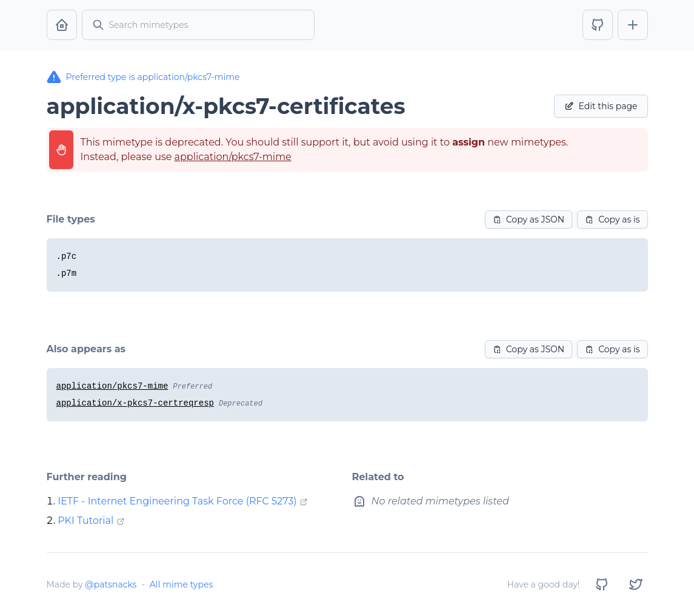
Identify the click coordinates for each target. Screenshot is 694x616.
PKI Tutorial (85, 521)
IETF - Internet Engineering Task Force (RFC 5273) (177, 501)
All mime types (181, 584)
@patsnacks (111, 584)
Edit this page (601, 106)
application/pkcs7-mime (233, 157)
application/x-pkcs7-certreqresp (135, 403)
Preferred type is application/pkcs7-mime (143, 77)
